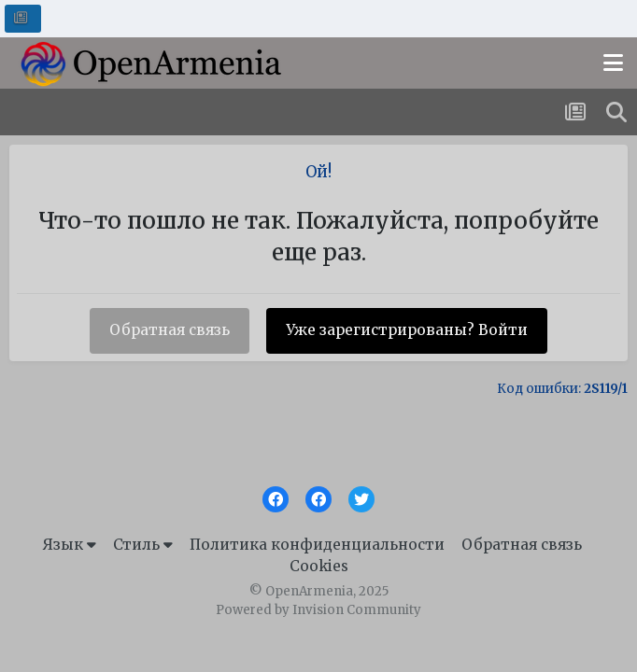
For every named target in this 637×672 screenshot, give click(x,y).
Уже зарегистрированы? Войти (407, 330)
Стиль (143, 545)
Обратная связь (170, 330)
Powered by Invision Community (318, 610)
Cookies (319, 566)
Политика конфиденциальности (317, 545)
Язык (69, 545)
